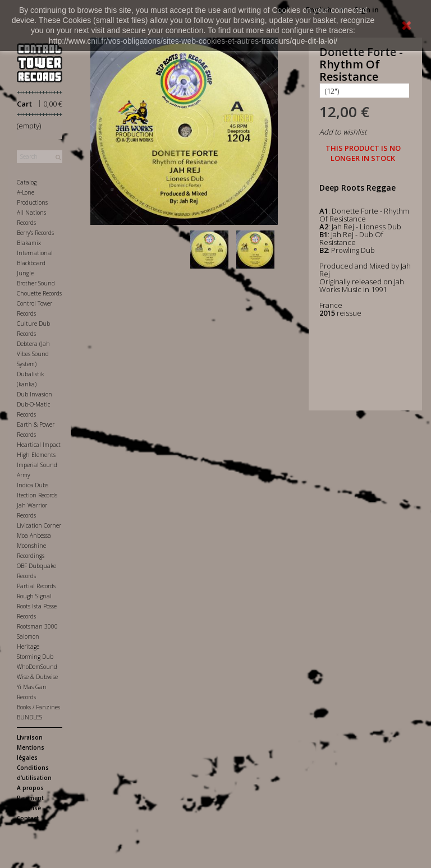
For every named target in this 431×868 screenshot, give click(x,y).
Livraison (30, 737)
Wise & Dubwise (37, 677)
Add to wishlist (343, 132)
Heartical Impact (39, 445)
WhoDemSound (37, 667)
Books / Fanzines (38, 707)
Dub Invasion (35, 394)
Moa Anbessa (34, 535)
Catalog (27, 182)
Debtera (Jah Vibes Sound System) (33, 354)
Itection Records (37, 495)
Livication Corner (39, 525)
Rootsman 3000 (37, 626)
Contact (28, 818)
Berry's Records (35, 233)
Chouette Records (39, 293)
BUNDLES (29, 717)
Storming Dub (35, 657)
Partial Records (36, 586)
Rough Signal (34, 596)
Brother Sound (36, 283)
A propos (30, 788)
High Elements (36, 455)
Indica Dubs (33, 485)
